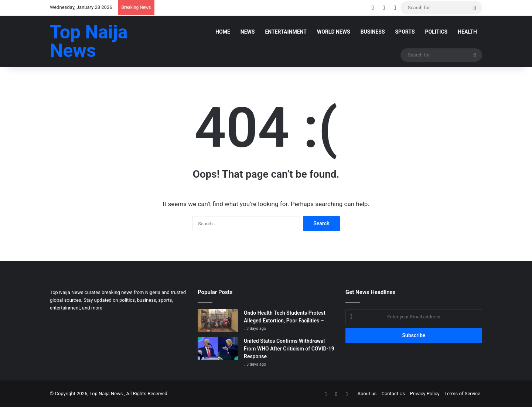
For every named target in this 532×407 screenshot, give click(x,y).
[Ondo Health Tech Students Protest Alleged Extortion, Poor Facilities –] (218, 321)
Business (373, 32)
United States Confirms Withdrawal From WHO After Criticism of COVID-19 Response (289, 349)
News (248, 32)
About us (367, 394)
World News (334, 32)
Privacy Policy (425, 394)
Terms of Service (462, 394)
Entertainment (286, 32)
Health (467, 32)
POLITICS (436, 32)
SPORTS (405, 32)
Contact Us (393, 394)
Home (223, 32)
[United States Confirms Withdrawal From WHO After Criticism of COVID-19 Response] (218, 349)
